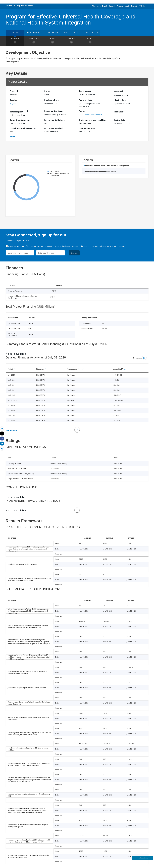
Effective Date (120, 100)
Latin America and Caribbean (91, 115)
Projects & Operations (25, 6)
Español (112, 6)
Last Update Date (87, 128)
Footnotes (10, 430)
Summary (15, 33)
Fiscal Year (119, 111)
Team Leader (85, 91)
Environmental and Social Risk (92, 120)
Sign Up (74, 253)
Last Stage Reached (53, 128)
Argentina (14, 103)
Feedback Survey (143, 858)
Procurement (34, 33)
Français (120, 6)
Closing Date (119, 120)
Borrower (118, 91)
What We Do (11, 6)
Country (13, 100)
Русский (134, 6)
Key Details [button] (34, 41)
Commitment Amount (20, 120)
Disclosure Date (52, 100)
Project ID (14, 91)
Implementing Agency (54, 111)
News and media (72, 33)
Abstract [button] (15, 41)
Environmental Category (55, 120)
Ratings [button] (71, 41)
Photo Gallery (91, 33)
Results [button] (90, 41)
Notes (13, 137)
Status (47, 91)
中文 (141, 6)
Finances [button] (53, 41)
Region (82, 111)
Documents (53, 33)
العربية (127, 6)
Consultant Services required (23, 128)
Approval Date (85, 100)
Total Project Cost (19, 111)
